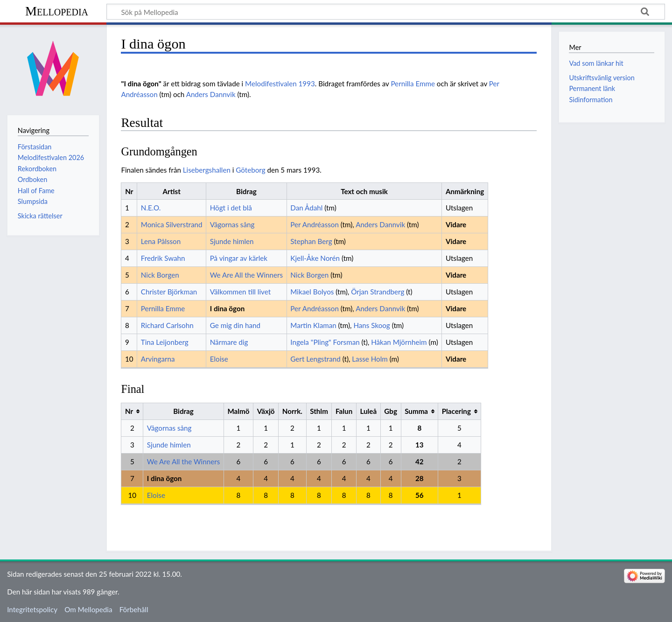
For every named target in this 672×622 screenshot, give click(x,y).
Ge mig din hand (235, 325)
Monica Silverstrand (172, 224)
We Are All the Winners (246, 275)
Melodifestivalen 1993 (280, 84)
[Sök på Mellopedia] (386, 12)
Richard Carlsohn (167, 325)
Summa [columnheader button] (416, 411)
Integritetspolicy (32, 609)
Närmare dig (229, 342)
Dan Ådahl (306, 208)
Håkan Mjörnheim (399, 342)
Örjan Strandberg (378, 292)
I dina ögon (227, 308)
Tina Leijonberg (165, 342)
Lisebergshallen (207, 170)
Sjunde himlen (232, 241)
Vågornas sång (232, 224)
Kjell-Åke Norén (315, 258)
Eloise (219, 359)
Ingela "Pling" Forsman (325, 342)
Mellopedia (57, 11)
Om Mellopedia (88, 609)
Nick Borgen (160, 275)
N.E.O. (151, 208)
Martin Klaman (313, 325)
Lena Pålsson (161, 241)
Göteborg (250, 170)
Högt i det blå (231, 208)
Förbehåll (134, 609)
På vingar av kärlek (239, 258)
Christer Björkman (169, 292)
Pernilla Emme (413, 84)
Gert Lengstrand (315, 359)
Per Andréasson (315, 224)
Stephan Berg (311, 241)
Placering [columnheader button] (456, 411)
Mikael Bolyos (312, 292)
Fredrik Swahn (163, 258)
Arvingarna (158, 359)
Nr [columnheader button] (129, 411)
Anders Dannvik (211, 94)
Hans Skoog (371, 325)
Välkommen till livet (240, 292)
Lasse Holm (370, 359)
